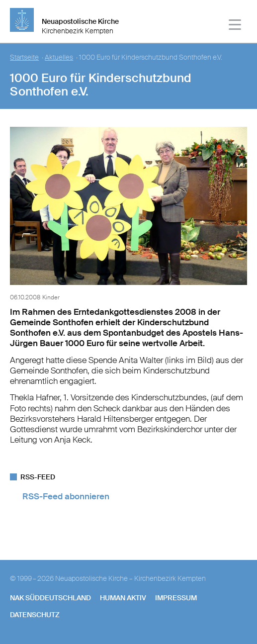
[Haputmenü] (235, 26)
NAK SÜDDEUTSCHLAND (50, 598)
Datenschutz (35, 615)
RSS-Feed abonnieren (66, 496)
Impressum (176, 598)
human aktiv (123, 598)
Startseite (24, 57)
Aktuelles (59, 57)
